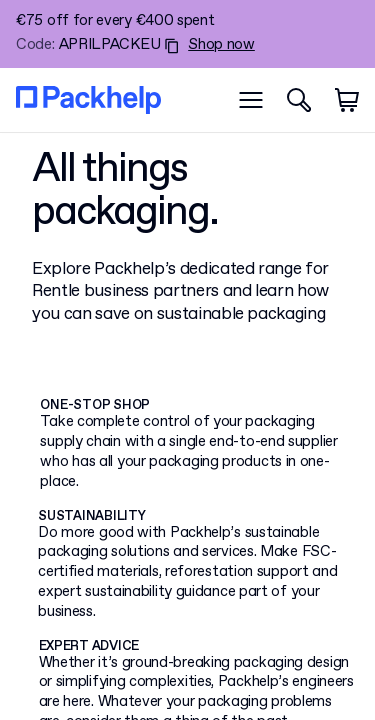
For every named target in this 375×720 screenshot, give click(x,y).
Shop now (221, 45)
